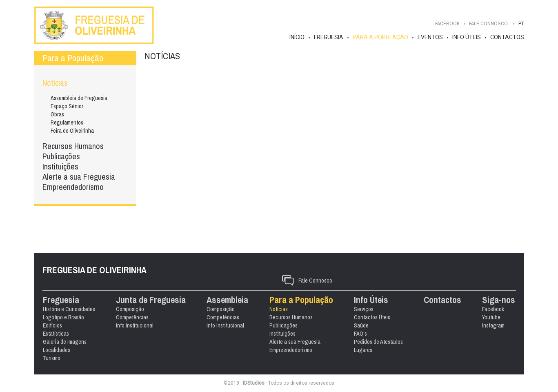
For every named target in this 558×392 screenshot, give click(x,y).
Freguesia (329, 37)
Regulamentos (67, 122)
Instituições (60, 166)
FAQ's (378, 299)
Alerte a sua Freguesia (79, 177)
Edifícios (68, 291)
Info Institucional (151, 291)
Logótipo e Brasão (79, 283)
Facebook (447, 23)
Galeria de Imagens (80, 307)
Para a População (380, 37)
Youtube (272, 350)
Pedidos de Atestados (396, 307)
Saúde (379, 291)
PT (521, 23)
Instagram (274, 358)
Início (297, 37)
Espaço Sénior (67, 106)
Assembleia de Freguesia (79, 98)
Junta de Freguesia (167, 265)
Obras (57, 114)
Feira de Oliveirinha (72, 131)
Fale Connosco (315, 246)
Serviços (381, 274)
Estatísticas (71, 299)
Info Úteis (467, 37)
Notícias (55, 83)
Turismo (67, 323)
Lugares (381, 315)
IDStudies (254, 383)
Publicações (61, 156)
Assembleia (244, 265)
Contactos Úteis (390, 283)
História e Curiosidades (84, 274)
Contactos (507, 37)
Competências (148, 283)
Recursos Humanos (73, 146)
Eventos (430, 37)
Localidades (72, 315)
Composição (146, 274)
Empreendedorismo (73, 187)
